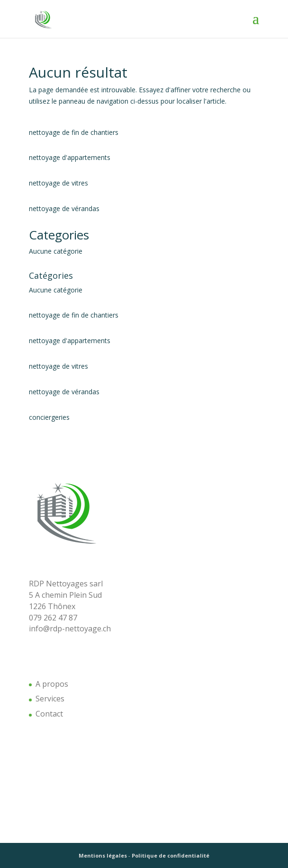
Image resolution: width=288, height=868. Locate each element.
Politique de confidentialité (171, 855)
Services (50, 699)
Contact (49, 714)
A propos (52, 684)
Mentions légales (103, 855)
